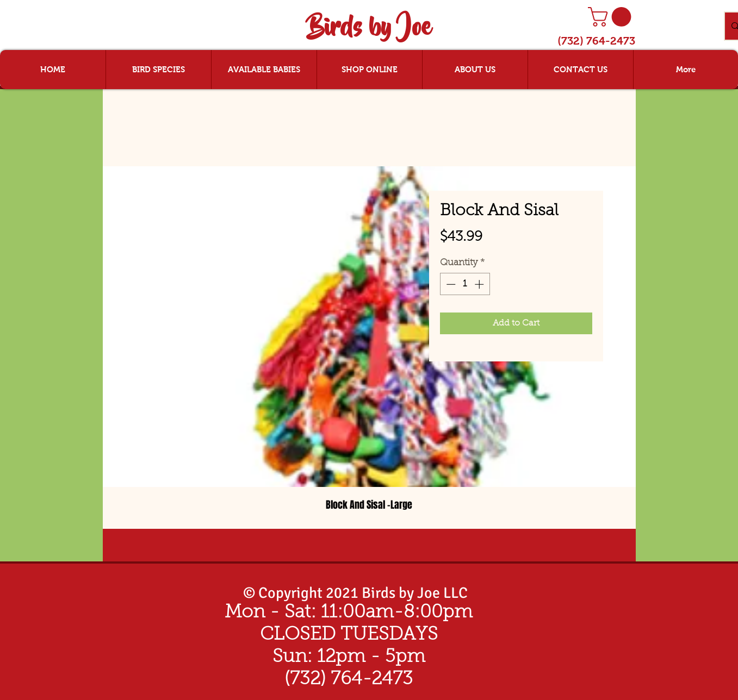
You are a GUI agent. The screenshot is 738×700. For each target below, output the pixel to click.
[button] (612, 17)
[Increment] (480, 284)
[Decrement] (450, 284)
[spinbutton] (465, 284)
